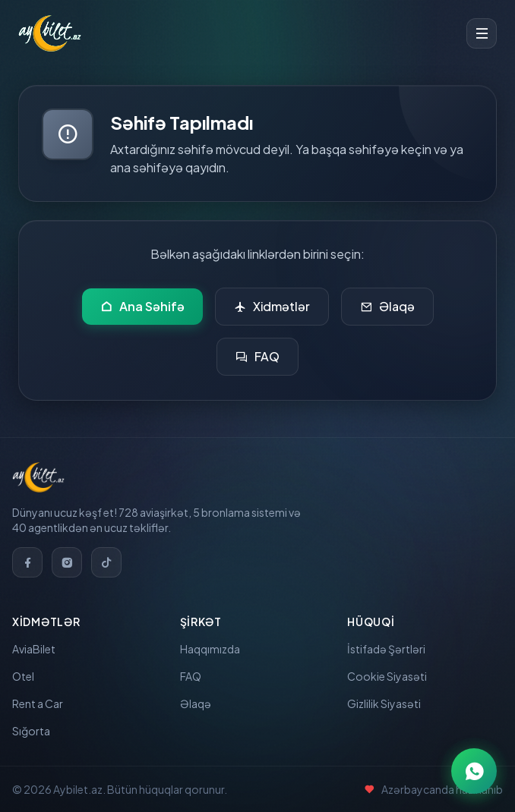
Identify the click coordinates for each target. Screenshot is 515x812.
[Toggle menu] (482, 33)
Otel (23, 676)
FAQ (257, 357)
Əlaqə (387, 307)
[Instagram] (67, 562)
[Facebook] (27, 562)
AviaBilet (34, 649)
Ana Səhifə (142, 307)
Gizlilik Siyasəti (384, 703)
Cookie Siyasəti (387, 676)
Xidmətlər (272, 307)
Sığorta (31, 731)
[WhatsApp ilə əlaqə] (474, 771)
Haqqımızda (210, 649)
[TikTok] (106, 562)
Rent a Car (38, 703)
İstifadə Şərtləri (386, 649)
